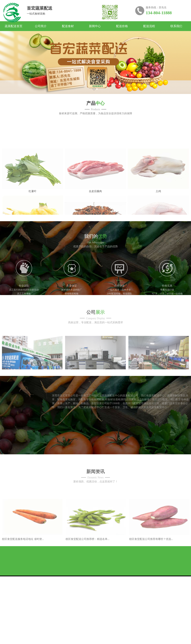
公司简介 (41, 26)
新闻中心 (95, 26)
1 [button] (94, 97)
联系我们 (176, 26)
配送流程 (149, 26)
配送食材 (68, 26)
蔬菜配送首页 (14, 26)
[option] (95, 70)
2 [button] (97, 97)
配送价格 (122, 26)
